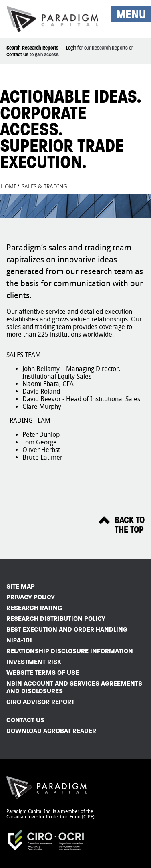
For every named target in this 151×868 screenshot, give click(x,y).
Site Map (21, 586)
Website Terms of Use (43, 673)
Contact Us (17, 54)
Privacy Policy (31, 597)
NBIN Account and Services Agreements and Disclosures (74, 687)
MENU (131, 14)
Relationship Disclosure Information (70, 651)
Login (71, 48)
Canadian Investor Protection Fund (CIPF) (50, 817)
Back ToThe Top (130, 525)
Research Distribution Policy (56, 619)
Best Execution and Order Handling (67, 629)
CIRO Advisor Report (40, 702)
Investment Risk (34, 662)
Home (9, 187)
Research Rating (34, 608)
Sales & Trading (44, 187)
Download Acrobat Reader (51, 731)
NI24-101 (19, 640)
